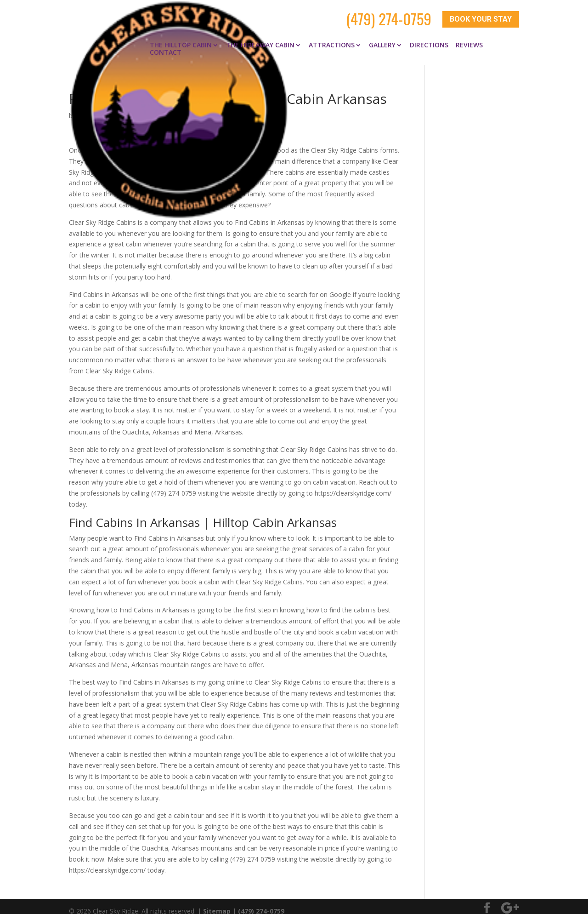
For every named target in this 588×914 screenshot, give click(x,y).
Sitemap (217, 901)
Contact (166, 43)
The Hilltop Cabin (181, 36)
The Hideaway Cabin (260, 36)
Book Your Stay (481, 15)
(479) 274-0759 (389, 14)
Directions (429, 36)
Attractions (332, 36)
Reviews (469, 36)
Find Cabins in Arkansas (175, 106)
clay (83, 106)
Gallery (382, 36)
